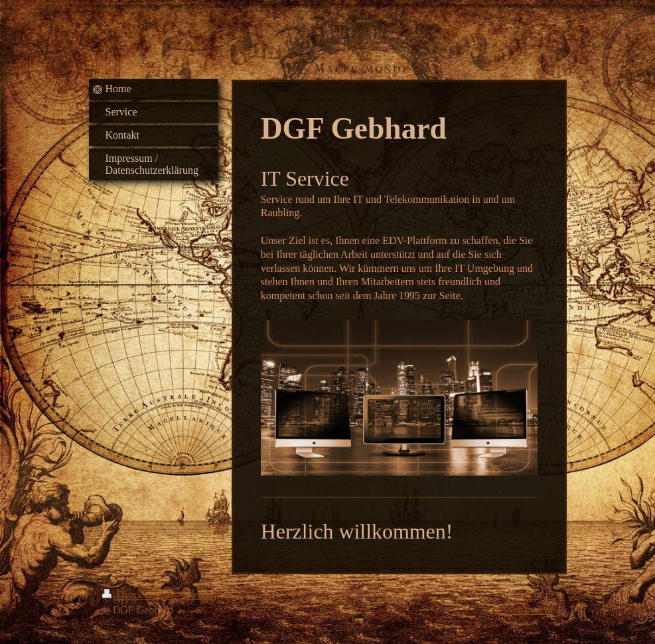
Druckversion (140, 595)
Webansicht (528, 610)
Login (540, 595)
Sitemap (199, 595)
